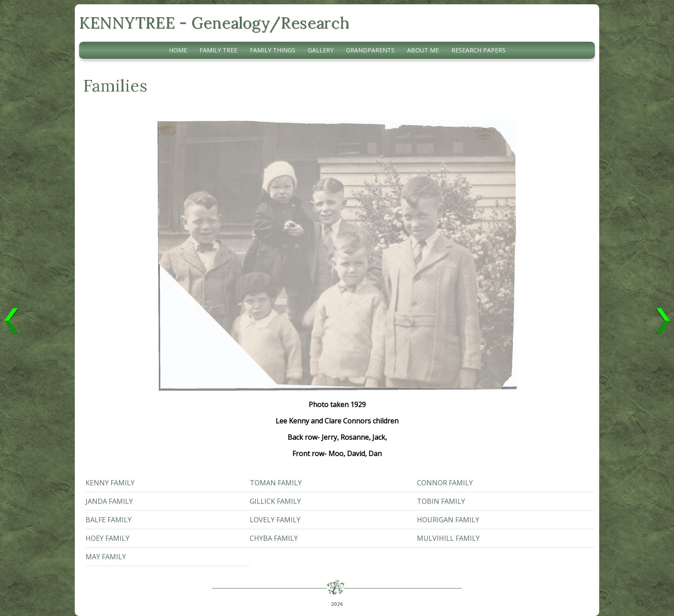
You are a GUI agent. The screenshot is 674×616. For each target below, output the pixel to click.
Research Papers (478, 50)
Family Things (273, 50)
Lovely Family (275, 520)
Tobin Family (441, 501)
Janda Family (109, 501)
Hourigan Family (448, 520)
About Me (423, 50)
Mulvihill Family (448, 538)
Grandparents (370, 50)
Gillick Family (275, 501)
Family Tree (218, 50)
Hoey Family (107, 538)
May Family (106, 557)
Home (178, 50)
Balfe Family (109, 520)
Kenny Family (110, 483)
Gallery (321, 50)
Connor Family (445, 483)
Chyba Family (274, 538)
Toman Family (276, 483)
